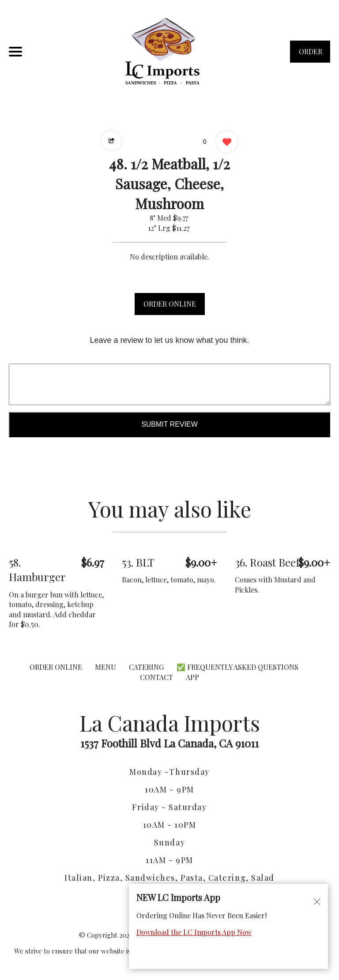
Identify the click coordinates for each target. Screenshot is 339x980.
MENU (105, 667)
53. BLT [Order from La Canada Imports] (138, 562)
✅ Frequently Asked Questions (237, 667)
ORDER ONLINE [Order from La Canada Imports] (56, 667)
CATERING (146, 667)
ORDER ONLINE (170, 304)
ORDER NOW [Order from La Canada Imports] (311, 55)
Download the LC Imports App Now (194, 932)
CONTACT (156, 677)
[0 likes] (224, 143)
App (192, 677)
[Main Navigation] (15, 52)
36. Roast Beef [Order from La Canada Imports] (267, 562)
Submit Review (169, 424)
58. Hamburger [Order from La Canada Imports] (37, 570)
